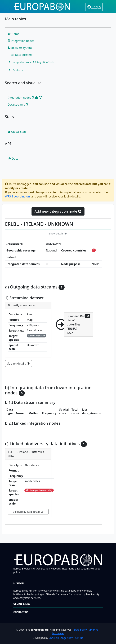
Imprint (94, 630)
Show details (58, 234)
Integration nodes (21, 41)
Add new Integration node (58, 211)
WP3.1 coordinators (18, 196)
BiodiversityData (20, 48)
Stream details (19, 364)
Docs (13, 159)
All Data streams (20, 55)
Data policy (80, 630)
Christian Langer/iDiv (61, 638)
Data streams (18, 105)
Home (14, 34)
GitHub (79, 638)
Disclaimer (58, 633)
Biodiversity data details (28, 512)
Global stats (17, 132)
